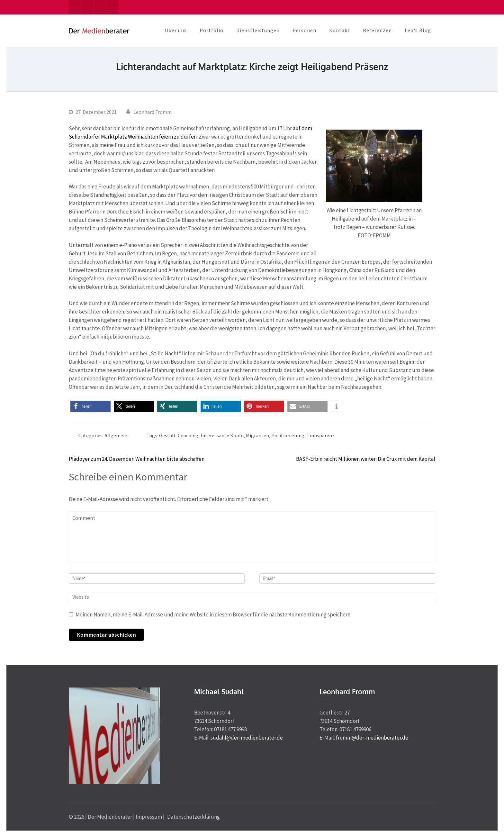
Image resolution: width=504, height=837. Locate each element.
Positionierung (288, 435)
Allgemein (116, 435)
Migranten (257, 435)
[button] (90, 406)
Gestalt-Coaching (179, 435)
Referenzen (377, 30)
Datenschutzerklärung (194, 817)
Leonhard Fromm (153, 112)
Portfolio (212, 30)
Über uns (176, 30)
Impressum (149, 817)
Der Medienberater (110, 817)
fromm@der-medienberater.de (372, 738)
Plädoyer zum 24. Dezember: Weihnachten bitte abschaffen (137, 459)
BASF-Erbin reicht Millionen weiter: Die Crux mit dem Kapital (366, 459)
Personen (304, 30)
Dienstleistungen (258, 30)
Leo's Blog (418, 30)
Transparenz (321, 435)
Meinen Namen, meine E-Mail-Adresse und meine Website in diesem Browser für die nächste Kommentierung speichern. (213, 614)
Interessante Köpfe (222, 435)
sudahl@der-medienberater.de (247, 738)
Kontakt (340, 30)
